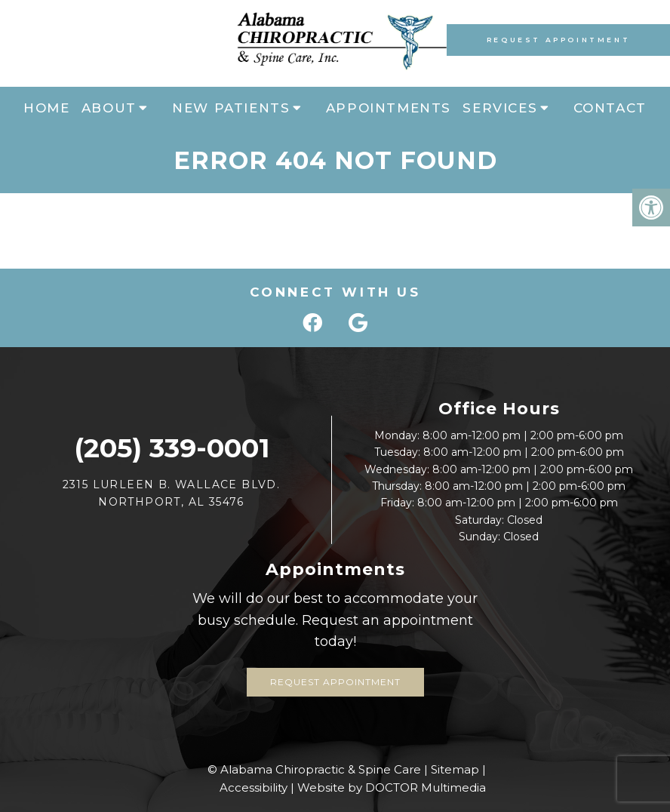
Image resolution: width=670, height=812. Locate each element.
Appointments (389, 108)
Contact (610, 108)
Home (46, 108)
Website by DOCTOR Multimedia (392, 787)
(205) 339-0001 (172, 448)
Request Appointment (558, 40)
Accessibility (254, 787)
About (109, 108)
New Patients (231, 108)
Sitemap (455, 769)
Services (500, 108)
